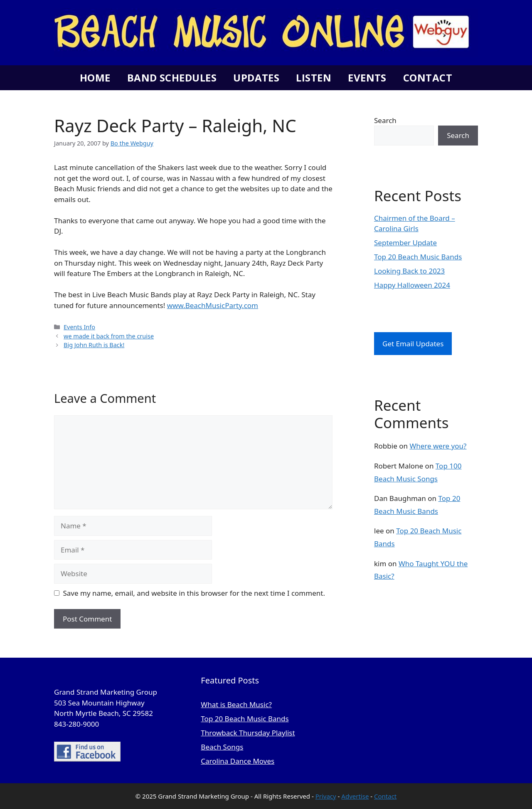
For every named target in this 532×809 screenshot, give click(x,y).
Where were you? (438, 446)
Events (367, 78)
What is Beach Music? (236, 704)
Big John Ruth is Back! (94, 345)
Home (95, 78)
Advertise (355, 796)
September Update (405, 243)
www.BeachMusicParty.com (213, 305)
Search (385, 120)
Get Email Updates (413, 344)
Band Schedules (172, 78)
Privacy (326, 796)
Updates (256, 78)
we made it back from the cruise (109, 336)
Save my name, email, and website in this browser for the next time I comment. (194, 593)
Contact (428, 78)
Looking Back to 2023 (409, 271)
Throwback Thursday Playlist (248, 733)
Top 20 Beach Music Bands (418, 257)
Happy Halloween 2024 (412, 285)
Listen (314, 78)
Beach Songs (222, 747)
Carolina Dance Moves (238, 761)
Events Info (79, 327)
